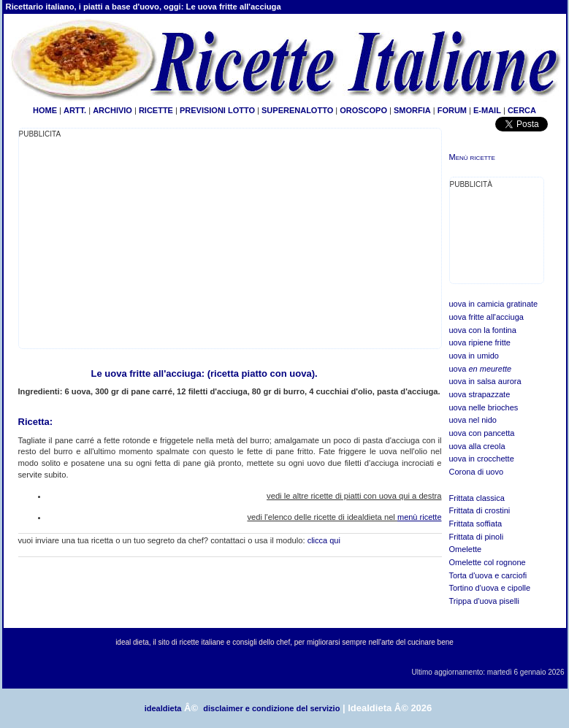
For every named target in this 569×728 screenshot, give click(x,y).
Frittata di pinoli (477, 537)
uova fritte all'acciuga (486, 317)
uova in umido (474, 356)
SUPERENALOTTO (297, 110)
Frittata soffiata (476, 524)
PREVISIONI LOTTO (217, 110)
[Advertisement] (142, 242)
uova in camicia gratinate (494, 304)
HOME (45, 110)
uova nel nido (473, 420)
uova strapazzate (480, 394)
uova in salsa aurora (485, 381)
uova (481, 369)
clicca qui (324, 540)
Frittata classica (477, 498)
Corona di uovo (477, 472)
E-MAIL (487, 110)
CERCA (522, 110)
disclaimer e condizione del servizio (271, 708)
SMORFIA (412, 110)
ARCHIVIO (112, 110)
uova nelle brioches (484, 407)
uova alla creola (477, 446)
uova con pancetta (482, 433)
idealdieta (163, 708)
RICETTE (155, 110)
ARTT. (75, 110)
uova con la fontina (483, 330)
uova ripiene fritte (480, 342)
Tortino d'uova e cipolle (490, 588)
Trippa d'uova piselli (484, 601)
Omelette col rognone (488, 562)
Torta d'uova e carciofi (488, 575)
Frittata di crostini (480, 510)
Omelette (466, 549)
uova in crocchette (482, 459)
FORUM (452, 110)
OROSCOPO (363, 110)
